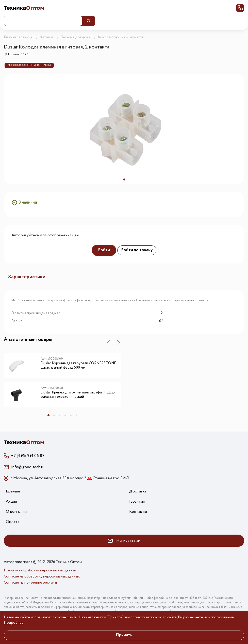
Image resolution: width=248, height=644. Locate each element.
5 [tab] (71, 415)
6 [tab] (76, 415)
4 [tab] (65, 415)
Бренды (13, 491)
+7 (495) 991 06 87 (28, 456)
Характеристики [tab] (27, 277)
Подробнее (14, 623)
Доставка (138, 491)
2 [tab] (54, 415)
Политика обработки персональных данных (40, 570)
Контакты (138, 512)
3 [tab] (60, 415)
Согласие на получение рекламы (30, 583)
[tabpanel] (124, 129)
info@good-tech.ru (28, 467)
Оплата (13, 522)
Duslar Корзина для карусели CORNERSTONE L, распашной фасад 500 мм (78, 366)
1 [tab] (124, 179)
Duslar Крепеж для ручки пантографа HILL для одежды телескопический (79, 395)
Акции (11, 501)
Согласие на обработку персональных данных (42, 576)
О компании (16, 512)
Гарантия (137, 501)
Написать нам (124, 541)
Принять (124, 635)
